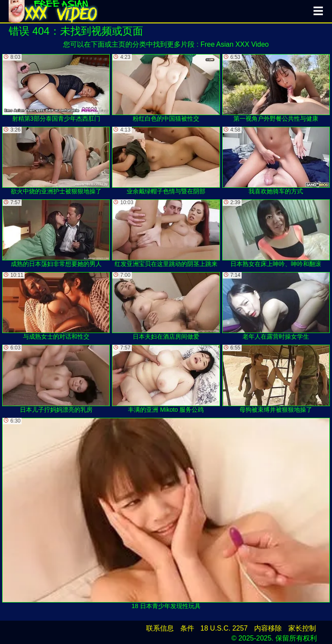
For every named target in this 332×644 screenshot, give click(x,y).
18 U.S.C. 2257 (224, 628)
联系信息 (160, 628)
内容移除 (268, 628)
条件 (187, 628)
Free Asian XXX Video (235, 44)
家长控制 (302, 628)
